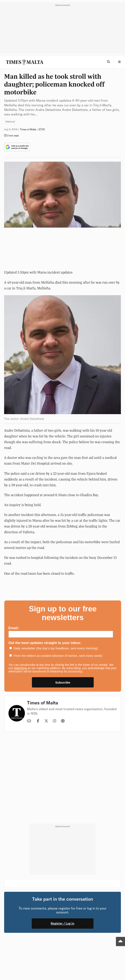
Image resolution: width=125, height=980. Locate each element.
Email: (14, 628)
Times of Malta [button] (28, 129)
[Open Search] (108, 62)
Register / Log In (62, 923)
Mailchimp (20, 668)
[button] (119, 62)
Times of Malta (43, 703)
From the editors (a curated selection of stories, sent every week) (58, 656)
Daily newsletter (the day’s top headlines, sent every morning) (56, 648)
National (10, 122)
